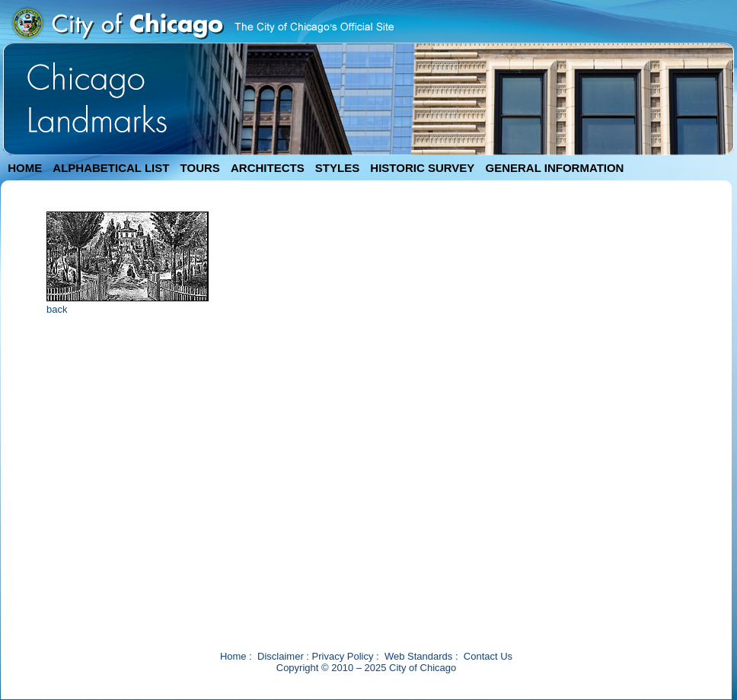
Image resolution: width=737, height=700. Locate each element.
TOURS (200, 168)
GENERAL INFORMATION (555, 168)
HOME (25, 168)
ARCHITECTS (268, 168)
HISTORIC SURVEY (422, 168)
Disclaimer (281, 656)
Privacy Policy (343, 656)
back (57, 309)
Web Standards (418, 656)
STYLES (337, 168)
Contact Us (488, 656)
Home (233, 656)
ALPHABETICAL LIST (111, 168)
